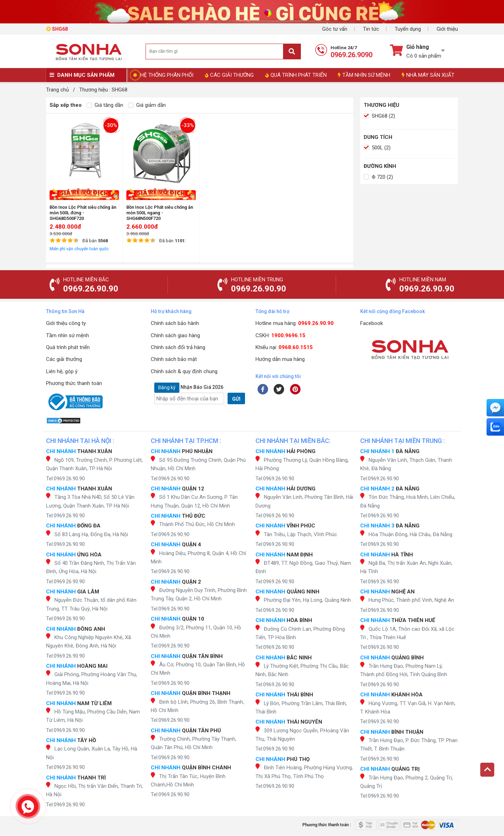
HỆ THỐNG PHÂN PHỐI (167, 75)
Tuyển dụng (408, 29)
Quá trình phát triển (68, 347)
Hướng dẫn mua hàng (280, 359)
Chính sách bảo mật (174, 359)
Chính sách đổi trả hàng (178, 347)
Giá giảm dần (147, 105)
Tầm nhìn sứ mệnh (68, 335)
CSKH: (280, 335)
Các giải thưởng (64, 359)
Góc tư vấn (335, 29)
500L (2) (377, 148)
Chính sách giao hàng (175, 335)
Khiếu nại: (284, 347)
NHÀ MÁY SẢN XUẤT (428, 75)
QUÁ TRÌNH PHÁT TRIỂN (296, 75)
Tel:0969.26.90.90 (65, 479)
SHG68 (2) (379, 116)
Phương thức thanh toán (74, 383)
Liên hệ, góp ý (62, 371)
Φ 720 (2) (378, 177)
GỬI (236, 399)
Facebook (372, 323)
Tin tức (371, 29)
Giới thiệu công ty (66, 323)
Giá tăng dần (105, 105)
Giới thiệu (447, 29)
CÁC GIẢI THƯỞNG (229, 75)
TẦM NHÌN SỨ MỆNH (364, 75)
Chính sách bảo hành (175, 323)
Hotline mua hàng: (295, 323)
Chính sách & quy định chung (184, 371)
